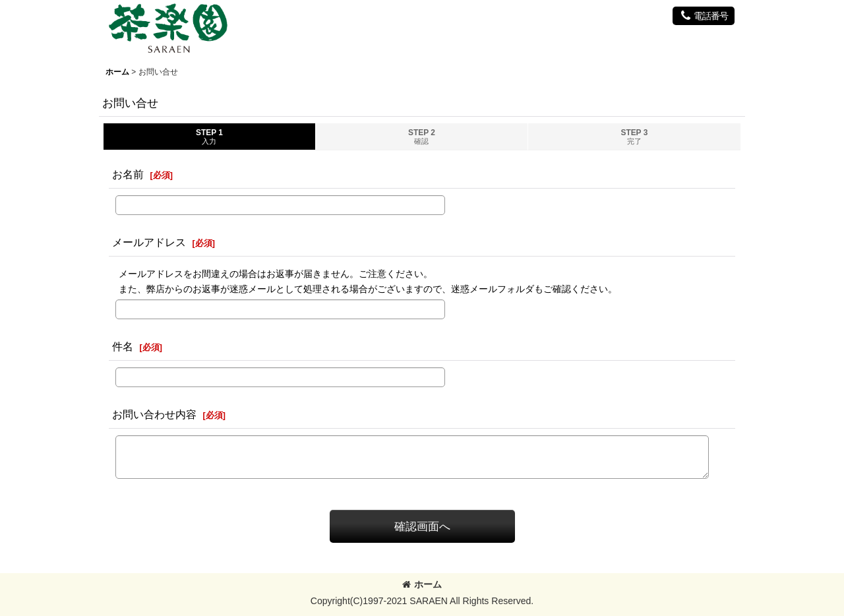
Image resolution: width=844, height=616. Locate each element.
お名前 (128, 174)
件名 (123, 346)
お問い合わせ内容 (154, 414)
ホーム (422, 584)
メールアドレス (149, 242)
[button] (704, 16)
